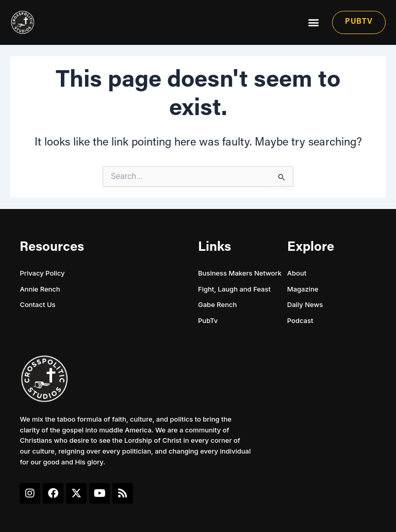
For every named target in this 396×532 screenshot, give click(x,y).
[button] (313, 22)
